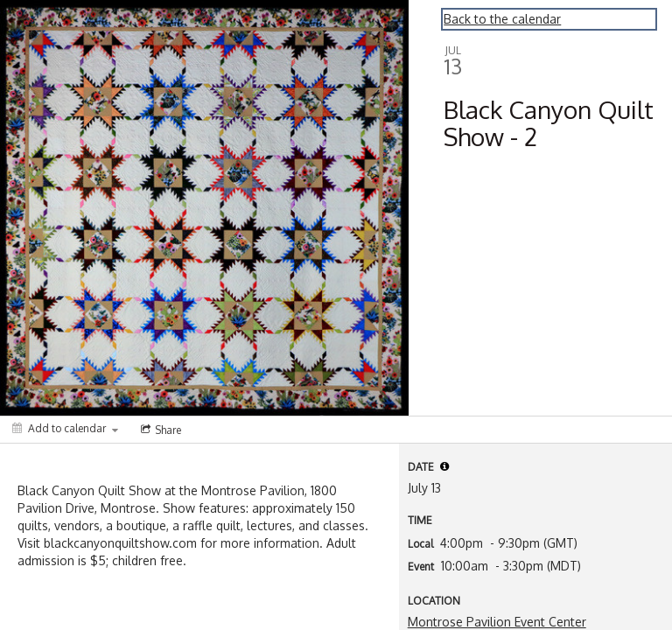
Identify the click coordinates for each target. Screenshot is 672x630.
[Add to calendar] (65, 428)
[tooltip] (444, 466)
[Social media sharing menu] (159, 430)
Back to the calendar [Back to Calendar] (502, 19)
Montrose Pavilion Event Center (497, 622)
